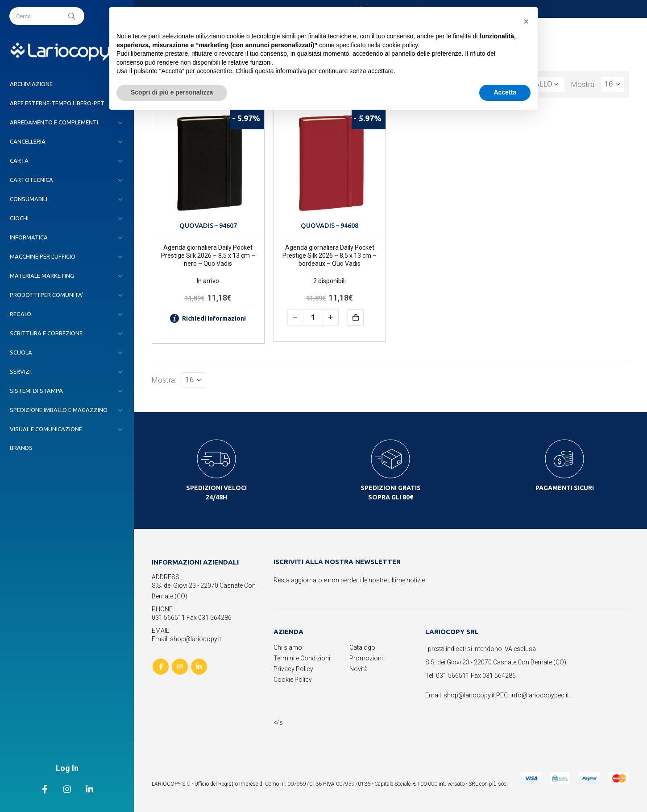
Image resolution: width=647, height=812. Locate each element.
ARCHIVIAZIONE (31, 84)
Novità (359, 669)
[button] (526, 21)
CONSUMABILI (29, 199)
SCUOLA (21, 352)
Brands (21, 448)
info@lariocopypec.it (540, 695)
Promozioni (366, 658)
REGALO (21, 314)
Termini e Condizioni (302, 658)
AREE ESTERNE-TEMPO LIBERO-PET (57, 103)
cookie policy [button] (400, 45)
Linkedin (199, 667)
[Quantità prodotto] (313, 317)
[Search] (73, 16)
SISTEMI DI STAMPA (36, 391)
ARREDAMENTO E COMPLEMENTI (54, 122)
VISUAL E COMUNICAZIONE (46, 429)
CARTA (19, 161)
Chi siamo (288, 647)
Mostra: (584, 84)
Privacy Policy (293, 669)
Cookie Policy (293, 680)
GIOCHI (19, 218)
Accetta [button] (505, 92)
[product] (208, 163)
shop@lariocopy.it (469, 695)
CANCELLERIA (28, 141)
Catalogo (362, 647)
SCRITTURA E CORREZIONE (46, 333)
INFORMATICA (29, 237)
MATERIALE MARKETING (42, 276)
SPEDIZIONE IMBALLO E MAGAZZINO (59, 410)
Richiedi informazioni (208, 318)
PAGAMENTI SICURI (565, 488)
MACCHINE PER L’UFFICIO (43, 256)
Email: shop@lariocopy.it (187, 639)
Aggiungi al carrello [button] (362, 317)
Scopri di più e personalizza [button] (172, 92)
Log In (67, 768)
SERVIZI (20, 371)
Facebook (161, 667)
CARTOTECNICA (31, 180)
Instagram (180, 667)
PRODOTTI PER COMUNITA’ (46, 295)
